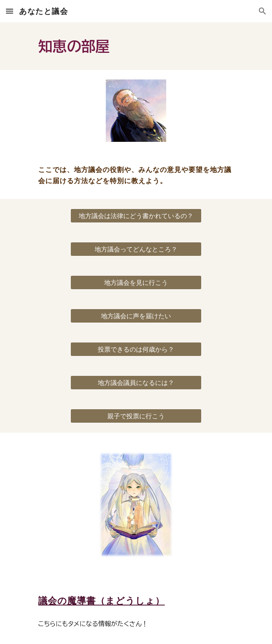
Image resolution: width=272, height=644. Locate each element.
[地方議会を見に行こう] (136, 282)
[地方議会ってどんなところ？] (136, 249)
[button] (10, 11)
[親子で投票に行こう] (136, 416)
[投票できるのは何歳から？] (136, 349)
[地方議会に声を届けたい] (136, 316)
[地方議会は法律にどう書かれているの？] (136, 216)
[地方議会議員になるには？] (136, 383)
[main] (136, 46)
